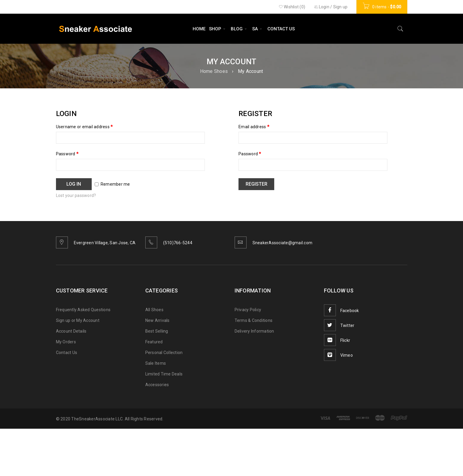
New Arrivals (158, 320)
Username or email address (84, 127)
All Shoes (154, 310)
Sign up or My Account (78, 320)
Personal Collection (164, 353)
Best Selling (157, 331)
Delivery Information (254, 331)
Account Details (71, 331)
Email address (254, 127)
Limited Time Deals (164, 374)
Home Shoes (214, 71)
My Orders (66, 342)
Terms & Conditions (254, 320)
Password (67, 154)
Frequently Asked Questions (83, 310)
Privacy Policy (248, 310)
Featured (154, 342)
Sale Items (156, 363)
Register (257, 184)
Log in (74, 184)
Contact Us (67, 353)
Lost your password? (76, 195)
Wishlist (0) (292, 7)
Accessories (157, 385)
